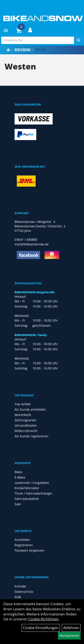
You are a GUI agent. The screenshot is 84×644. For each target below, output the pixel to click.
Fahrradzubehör (27, 499)
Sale (18, 504)
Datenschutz (24, 592)
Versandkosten (26, 425)
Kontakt (20, 586)
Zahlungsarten (26, 420)
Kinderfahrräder (27, 488)
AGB (18, 597)
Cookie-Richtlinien (43, 619)
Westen (40, 50)
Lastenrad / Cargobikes (32, 483)
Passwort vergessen (29, 550)
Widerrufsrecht (26, 431)
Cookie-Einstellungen (41, 628)
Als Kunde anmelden (30, 409)
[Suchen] (78, 40)
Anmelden (22, 540)
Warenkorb (23, 415)
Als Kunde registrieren (31, 436)
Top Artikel (23, 404)
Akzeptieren (69, 636)
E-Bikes (20, 477)
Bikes (18, 472)
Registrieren (24, 545)
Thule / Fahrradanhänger (33, 493)
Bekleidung (23, 50)
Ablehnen (71, 628)
